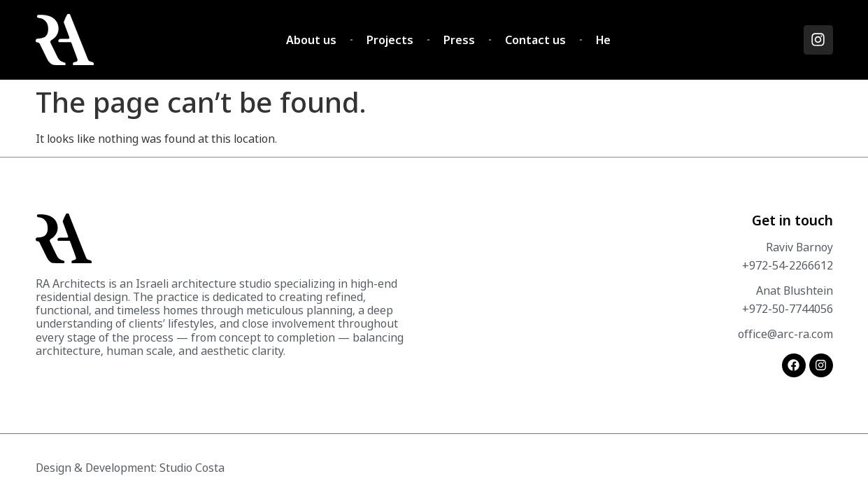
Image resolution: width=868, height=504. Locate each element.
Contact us (535, 40)
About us (311, 40)
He (603, 40)
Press (459, 40)
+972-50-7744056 (788, 309)
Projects (390, 40)
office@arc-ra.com (785, 334)
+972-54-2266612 (788, 265)
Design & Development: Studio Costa (130, 468)
